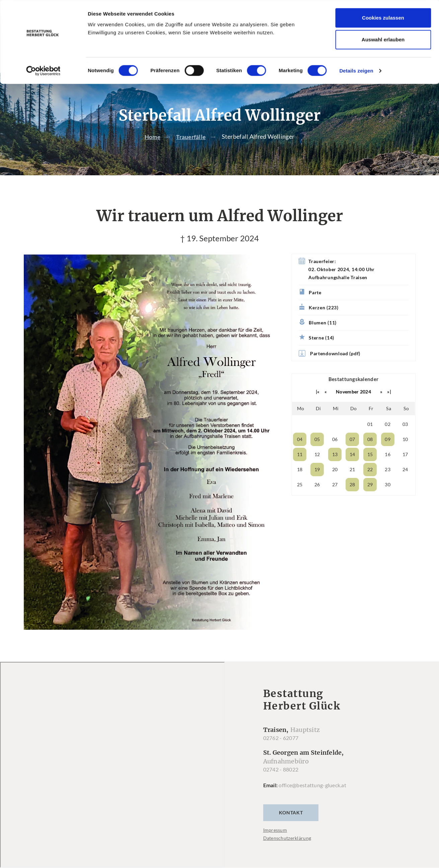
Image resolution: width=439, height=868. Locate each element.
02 (388, 438)
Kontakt (291, 826)
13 (335, 468)
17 (405, 468)
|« (318, 405)
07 (352, 453)
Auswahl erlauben (383, 40)
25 (300, 498)
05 (317, 453)
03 (405, 438)
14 (352, 468)
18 (300, 483)
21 (352, 483)
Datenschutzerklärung (287, 852)
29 (370, 498)
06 (335, 453)
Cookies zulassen (383, 18)
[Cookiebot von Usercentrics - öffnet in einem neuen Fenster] (43, 71)
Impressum (275, 844)
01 (370, 438)
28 (352, 498)
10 (405, 453)
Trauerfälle (191, 150)
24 (405, 483)
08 (370, 453)
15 (370, 468)
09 (388, 453)
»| (389, 405)
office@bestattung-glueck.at (312, 799)
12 (317, 468)
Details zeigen (356, 71)
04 (300, 453)
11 (300, 468)
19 (317, 483)
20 (335, 483)
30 (388, 498)
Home (152, 150)
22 (370, 483)
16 (388, 468)
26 (317, 498)
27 (335, 498)
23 (388, 483)
